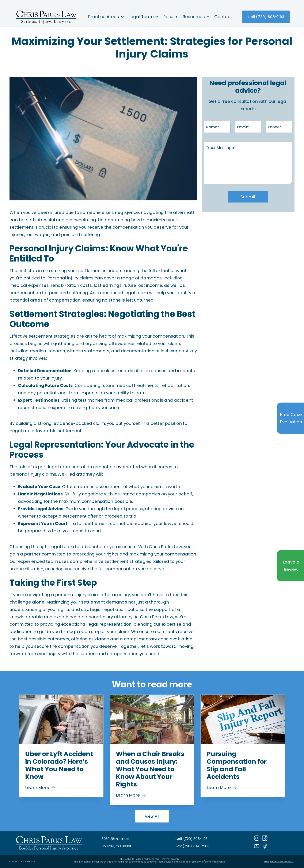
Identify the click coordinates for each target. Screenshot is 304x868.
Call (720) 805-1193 (266, 17)
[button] (106, 17)
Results (171, 17)
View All (152, 816)
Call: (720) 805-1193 (191, 839)
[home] (46, 17)
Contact (223, 17)
